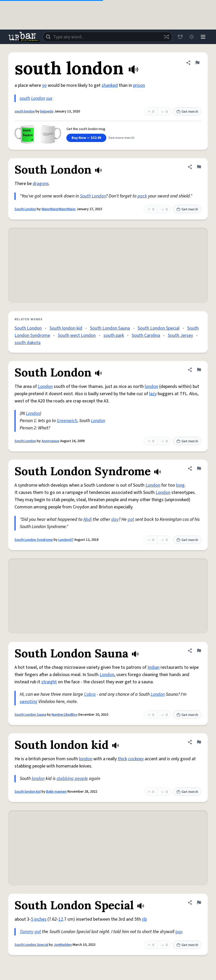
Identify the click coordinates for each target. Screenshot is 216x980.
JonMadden (63, 945)
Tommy (27, 932)
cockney (136, 759)
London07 (66, 540)
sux (49, 98)
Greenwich (67, 421)
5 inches (39, 919)
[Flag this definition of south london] (197, 63)
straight (49, 682)
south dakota (27, 343)
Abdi (88, 519)
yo (44, 85)
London (38, 98)
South (85, 196)
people (81, 779)
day (115, 519)
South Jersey (180, 335)
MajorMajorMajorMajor (59, 209)
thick (122, 759)
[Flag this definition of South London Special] (199, 903)
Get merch (187, 112)
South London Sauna (110, 328)
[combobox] (107, 37)
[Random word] (166, 37)
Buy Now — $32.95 (86, 138)
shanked (110, 85)
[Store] (180, 37)
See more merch (121, 138)
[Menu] (203, 37)
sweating (29, 702)
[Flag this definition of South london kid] (199, 742)
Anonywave (50, 441)
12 (61, 919)
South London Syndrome (34, 540)
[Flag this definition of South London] (199, 167)
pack (142, 196)
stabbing (65, 779)
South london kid (66, 328)
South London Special (159, 328)
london (151, 386)
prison (139, 85)
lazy (153, 394)
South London (25, 209)
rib (144, 919)
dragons (41, 184)
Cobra (90, 694)
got (131, 519)
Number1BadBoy (65, 715)
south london (25, 111)
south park (114, 335)
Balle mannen (56, 792)
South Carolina (146, 335)
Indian (154, 667)
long (180, 485)
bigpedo (47, 111)
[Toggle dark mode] (192, 37)
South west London (77, 335)
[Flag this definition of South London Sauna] (199, 651)
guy (179, 932)
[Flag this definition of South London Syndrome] (199, 468)
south (25, 98)
